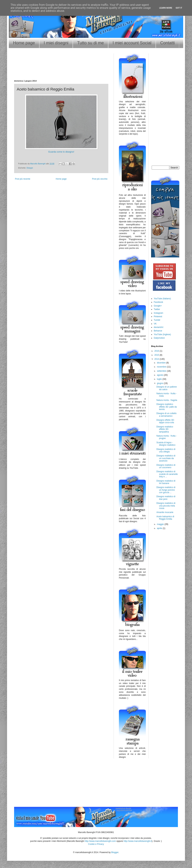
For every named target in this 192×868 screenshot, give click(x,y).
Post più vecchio (100, 179)
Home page (24, 43)
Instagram (158, 313)
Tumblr (157, 320)
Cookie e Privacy (96, 844)
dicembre (162, 363)
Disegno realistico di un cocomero (166, 466)
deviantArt (159, 327)
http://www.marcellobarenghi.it (138, 841)
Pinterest (158, 317)
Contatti (167, 43)
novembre (162, 367)
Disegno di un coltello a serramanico (166, 415)
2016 (157, 351)
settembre (162, 371)
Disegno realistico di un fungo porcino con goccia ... (166, 490)
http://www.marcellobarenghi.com (100, 841)
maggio (161, 524)
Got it (179, 8)
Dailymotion (159, 338)
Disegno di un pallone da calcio (167, 388)
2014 (157, 359)
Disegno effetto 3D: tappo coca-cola (165, 421)
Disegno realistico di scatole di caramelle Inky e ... (167, 474)
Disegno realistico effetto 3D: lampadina (165, 429)
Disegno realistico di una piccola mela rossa (166, 506)
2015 (157, 355)
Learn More (166, 8)
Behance (158, 331)
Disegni (30, 168)
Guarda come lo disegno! (61, 152)
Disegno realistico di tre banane (166, 482)
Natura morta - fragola (167, 400)
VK (155, 324)
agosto (160, 375)
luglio (160, 379)
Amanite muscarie (165, 512)
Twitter (157, 309)
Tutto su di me (90, 43)
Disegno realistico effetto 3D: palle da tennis (167, 407)
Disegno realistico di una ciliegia (166, 450)
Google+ (158, 306)
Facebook (158, 302)
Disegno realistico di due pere (166, 498)
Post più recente (23, 179)
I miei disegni (56, 43)
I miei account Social (132, 43)
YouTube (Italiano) (162, 299)
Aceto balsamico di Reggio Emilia (165, 518)
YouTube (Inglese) (162, 334)
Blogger (115, 852)
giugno (160, 383)
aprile (160, 528)
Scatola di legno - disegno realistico (166, 444)
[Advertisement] (61, 69)
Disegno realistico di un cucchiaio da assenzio (166, 458)
